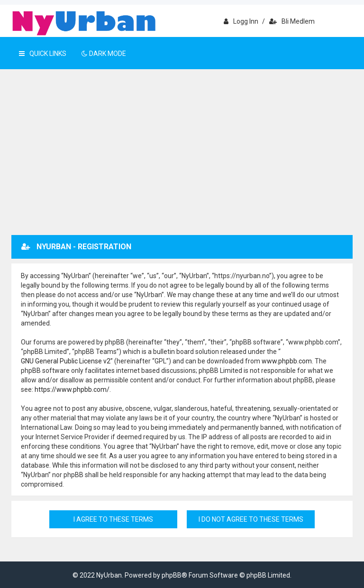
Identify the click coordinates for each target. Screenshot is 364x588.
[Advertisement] (182, 164)
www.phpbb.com (287, 361)
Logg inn (241, 21)
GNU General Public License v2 (66, 361)
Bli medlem (292, 21)
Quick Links (43, 54)
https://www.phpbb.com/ (72, 389)
